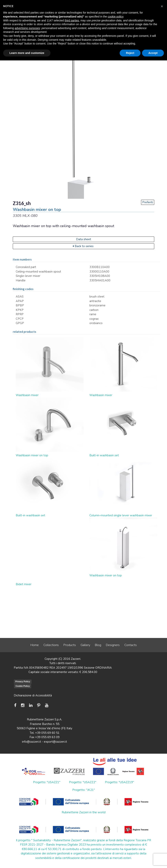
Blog (98, 645)
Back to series (83, 246)
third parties (72, 20)
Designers (113, 645)
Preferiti (148, 202)
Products (70, 645)
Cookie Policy (23, 686)
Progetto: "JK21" (84, 790)
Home (35, 645)
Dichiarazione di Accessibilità (33, 695)
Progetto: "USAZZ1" (47, 782)
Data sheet (84, 239)
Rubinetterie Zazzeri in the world (84, 812)
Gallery (85, 645)
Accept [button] (153, 53)
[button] (162, 6)
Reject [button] (130, 53)
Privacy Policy (23, 681)
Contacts (131, 645)
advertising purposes (27, 28)
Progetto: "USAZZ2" (83, 782)
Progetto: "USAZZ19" (119, 782)
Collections (51, 645)
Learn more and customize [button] (27, 53)
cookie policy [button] (115, 17)
